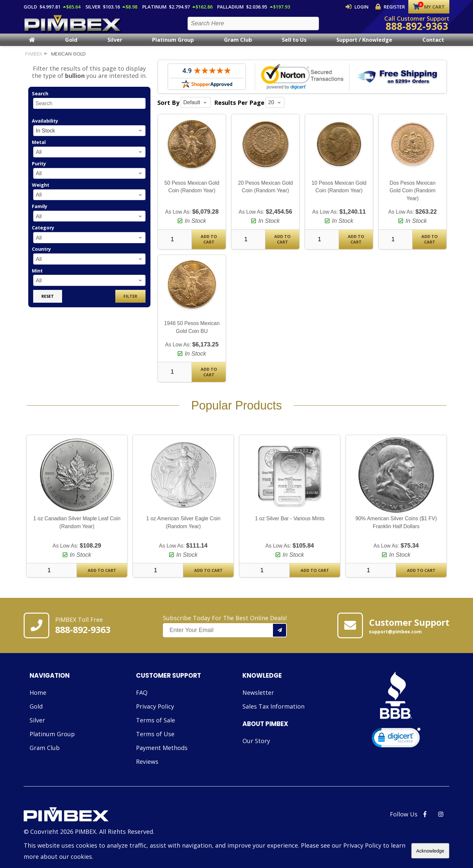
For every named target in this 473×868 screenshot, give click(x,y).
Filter (130, 302)
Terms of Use (155, 740)
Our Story (256, 747)
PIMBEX (34, 60)
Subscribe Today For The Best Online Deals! (225, 632)
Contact (433, 46)
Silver (115, 46)
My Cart (429, 7)
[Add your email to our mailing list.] (280, 636)
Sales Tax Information (273, 712)
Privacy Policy (155, 712)
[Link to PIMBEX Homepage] (89, 821)
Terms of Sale (156, 726)
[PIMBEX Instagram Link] (441, 820)
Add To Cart (209, 245)
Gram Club (238, 46)
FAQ (142, 698)
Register (392, 7)
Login (363, 7)
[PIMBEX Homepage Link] (73, 26)
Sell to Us (294, 46)
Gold (71, 46)
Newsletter (258, 698)
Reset (48, 302)
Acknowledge (430, 851)
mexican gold (68, 60)
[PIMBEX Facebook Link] (425, 820)
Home (38, 698)
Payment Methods (162, 754)
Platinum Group (173, 46)
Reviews (147, 767)
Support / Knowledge (364, 46)
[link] (396, 745)
